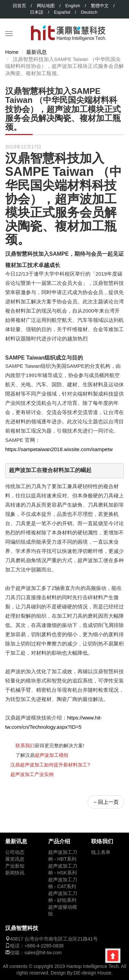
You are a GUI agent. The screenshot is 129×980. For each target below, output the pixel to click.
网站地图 (46, 6)
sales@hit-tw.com (43, 953)
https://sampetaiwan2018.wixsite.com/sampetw (59, 449)
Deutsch (89, 12)
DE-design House (93, 973)
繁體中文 (100, 6)
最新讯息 (36, 52)
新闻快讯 (15, 873)
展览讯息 (15, 859)
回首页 (19, 6)
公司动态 (15, 852)
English (73, 6)
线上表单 (101, 852)
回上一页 (106, 802)
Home (12, 52)
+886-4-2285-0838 (44, 946)
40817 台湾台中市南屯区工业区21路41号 (54, 939)
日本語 (37, 12)
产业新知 (15, 866)
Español (62, 12)
